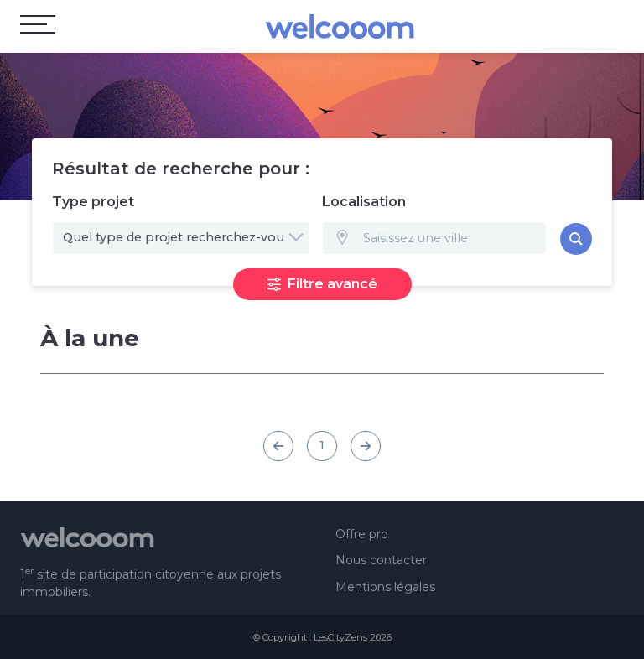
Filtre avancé (322, 284)
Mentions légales (385, 587)
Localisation (364, 202)
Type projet (93, 202)
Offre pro (362, 534)
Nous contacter (381, 560)
